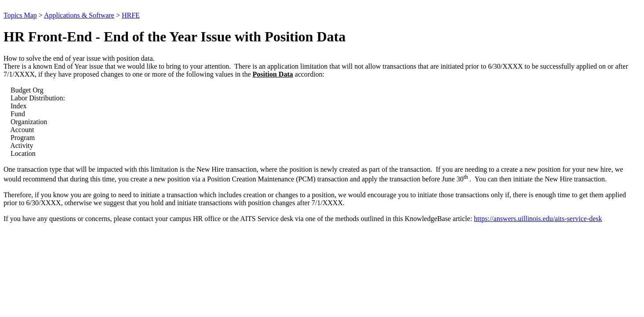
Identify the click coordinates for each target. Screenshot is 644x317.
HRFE (131, 15)
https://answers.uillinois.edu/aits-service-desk (538, 219)
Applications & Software (79, 15)
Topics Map (20, 15)
